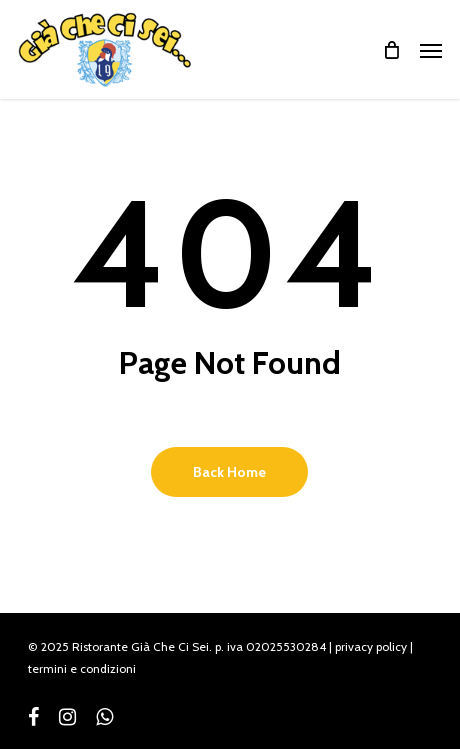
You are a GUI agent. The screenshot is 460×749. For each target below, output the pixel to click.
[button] (431, 50)
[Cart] (391, 49)
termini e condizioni (82, 668)
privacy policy (371, 646)
